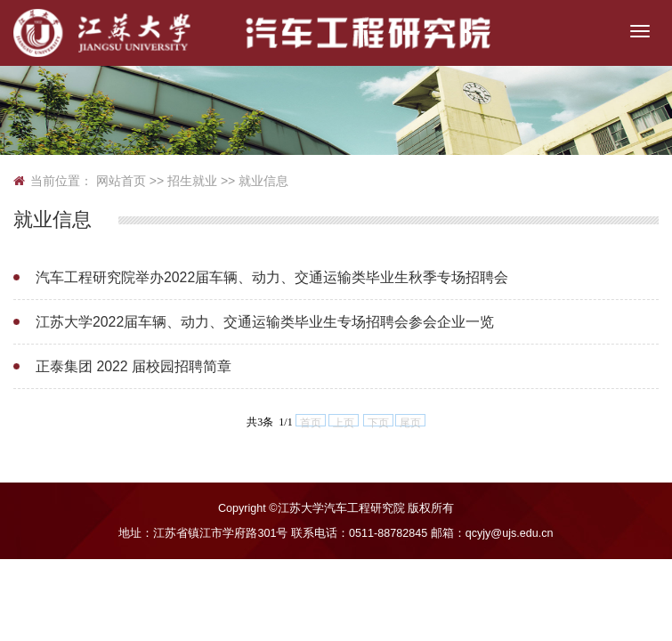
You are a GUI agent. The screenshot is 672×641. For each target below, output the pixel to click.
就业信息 (263, 181)
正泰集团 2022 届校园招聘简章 (128, 366)
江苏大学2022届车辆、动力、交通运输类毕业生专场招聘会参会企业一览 (251, 322)
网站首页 (121, 181)
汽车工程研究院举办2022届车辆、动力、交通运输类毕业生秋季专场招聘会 (258, 277)
